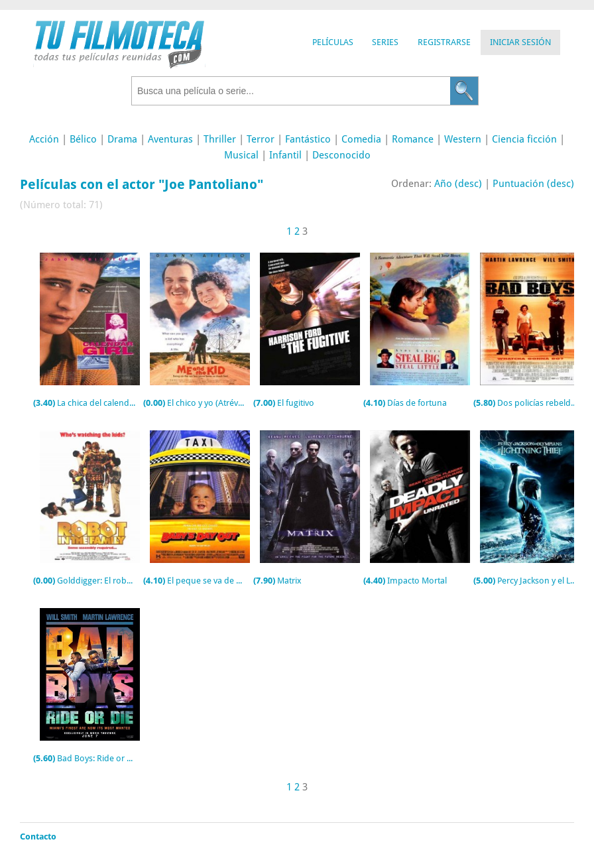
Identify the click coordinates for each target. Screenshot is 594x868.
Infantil (285, 155)
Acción (44, 139)
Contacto (38, 837)
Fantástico (308, 139)
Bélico (83, 139)
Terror (261, 139)
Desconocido (341, 155)
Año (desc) (458, 184)
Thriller (220, 139)
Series (385, 42)
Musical (241, 155)
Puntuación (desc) (533, 184)
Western (463, 139)
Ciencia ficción (524, 139)
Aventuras (170, 139)
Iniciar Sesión (520, 42)
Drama (122, 139)
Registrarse (444, 42)
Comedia (361, 139)
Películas (333, 42)
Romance (413, 139)
